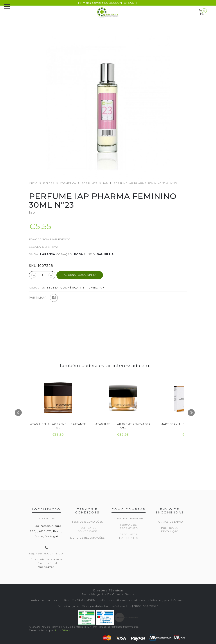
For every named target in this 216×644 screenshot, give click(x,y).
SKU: (33, 266)
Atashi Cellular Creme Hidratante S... (58, 426)
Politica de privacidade (87, 530)
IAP (106, 183)
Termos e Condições (87, 522)
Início (33, 183)
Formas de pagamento (129, 527)
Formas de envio (170, 522)
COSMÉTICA (68, 183)
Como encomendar (129, 518)
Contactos (46, 518)
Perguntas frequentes (129, 536)
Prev (18, 413)
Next (191, 413)
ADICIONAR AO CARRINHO (80, 275)
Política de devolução (170, 530)
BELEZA (49, 183)
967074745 (46, 567)
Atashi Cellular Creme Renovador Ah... (123, 426)
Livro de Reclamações (87, 538)
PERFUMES (90, 183)
